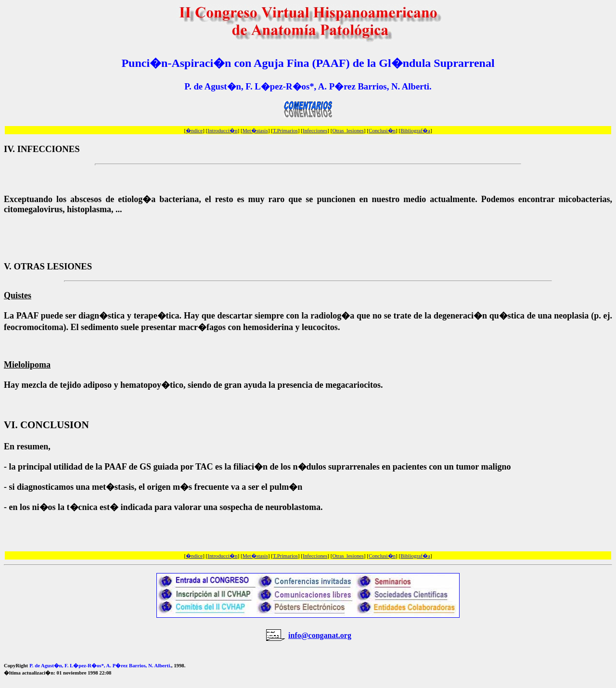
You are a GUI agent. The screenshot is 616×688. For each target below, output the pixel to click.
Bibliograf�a (415, 130)
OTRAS (29, 266)
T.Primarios (285, 130)
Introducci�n (222, 130)
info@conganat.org (320, 635)
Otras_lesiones (348, 130)
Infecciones (315, 130)
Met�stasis (255, 130)
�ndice (194, 130)
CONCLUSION (55, 425)
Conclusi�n (382, 130)
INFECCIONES (49, 149)
